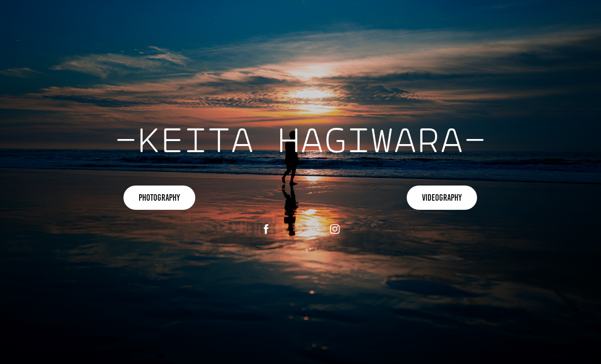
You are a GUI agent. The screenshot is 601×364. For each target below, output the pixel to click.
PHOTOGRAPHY (159, 198)
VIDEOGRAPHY (442, 198)
